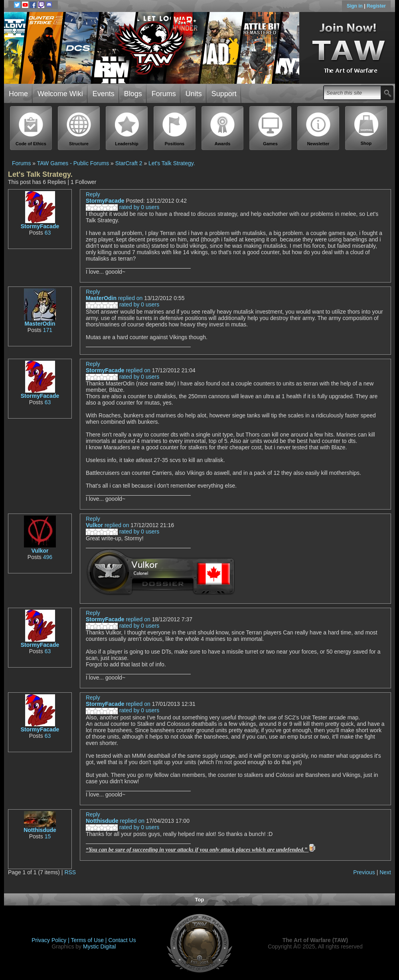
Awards (223, 129)
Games (271, 129)
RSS (70, 872)
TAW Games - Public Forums (73, 163)
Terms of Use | (90, 940)
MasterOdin (40, 324)
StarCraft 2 (129, 163)
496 (48, 557)
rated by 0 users (122, 207)
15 (48, 836)
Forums (164, 94)
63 (48, 233)
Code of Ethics (31, 129)
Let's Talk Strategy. (172, 163)
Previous (364, 872)
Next (385, 872)
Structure (79, 129)
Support (224, 94)
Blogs (133, 94)
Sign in (355, 6)
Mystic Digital (99, 946)
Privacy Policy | (51, 940)
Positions (175, 129)
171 (48, 330)
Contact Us (122, 940)
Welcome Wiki (60, 94)
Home (18, 94)
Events (104, 94)
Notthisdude (40, 830)
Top (200, 900)
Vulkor (40, 551)
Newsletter (318, 129)
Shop (366, 129)
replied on (130, 298)
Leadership (127, 129)
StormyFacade (40, 226)
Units (194, 94)
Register (376, 6)
